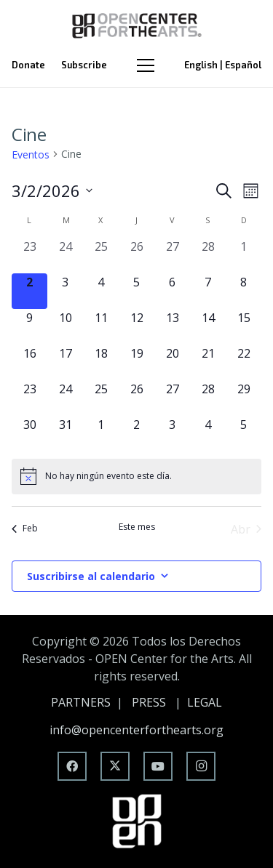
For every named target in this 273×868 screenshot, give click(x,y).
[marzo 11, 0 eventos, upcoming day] (101, 327)
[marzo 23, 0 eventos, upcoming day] (29, 398)
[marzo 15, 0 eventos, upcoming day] (244, 327)
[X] (115, 766)
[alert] (136, 476)
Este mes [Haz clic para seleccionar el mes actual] (137, 527)
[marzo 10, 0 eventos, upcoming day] (65, 327)
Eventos (31, 154)
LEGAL (205, 702)
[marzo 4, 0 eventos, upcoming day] (101, 291)
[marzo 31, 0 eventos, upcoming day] (65, 434)
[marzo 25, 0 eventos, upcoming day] (101, 398)
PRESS (149, 702)
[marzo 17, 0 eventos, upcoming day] (65, 362)
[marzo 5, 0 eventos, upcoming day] (136, 291)
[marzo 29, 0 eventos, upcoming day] (244, 398)
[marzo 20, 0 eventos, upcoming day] (172, 362)
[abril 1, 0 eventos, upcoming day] (101, 434)
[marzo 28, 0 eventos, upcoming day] (208, 398)
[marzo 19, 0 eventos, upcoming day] (136, 362)
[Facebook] (72, 766)
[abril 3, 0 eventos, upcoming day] (172, 434)
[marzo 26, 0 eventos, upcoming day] (136, 398)
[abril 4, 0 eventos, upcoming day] (208, 434)
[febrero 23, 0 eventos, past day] (29, 256)
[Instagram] (201, 766)
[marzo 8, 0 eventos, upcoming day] (244, 291)
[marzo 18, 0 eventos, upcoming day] (101, 362)
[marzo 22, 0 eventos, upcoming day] (244, 362)
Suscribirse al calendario (91, 576)
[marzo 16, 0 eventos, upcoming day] (29, 362)
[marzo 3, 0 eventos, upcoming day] (65, 291)
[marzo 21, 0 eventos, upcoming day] (208, 362)
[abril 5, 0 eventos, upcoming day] (244, 434)
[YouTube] (158, 766)
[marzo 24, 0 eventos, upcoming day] (65, 398)
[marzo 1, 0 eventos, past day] (244, 256)
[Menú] (146, 65)
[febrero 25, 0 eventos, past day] (101, 256)
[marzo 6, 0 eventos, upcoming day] (172, 291)
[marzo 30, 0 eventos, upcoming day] (29, 434)
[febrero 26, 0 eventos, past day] (136, 256)
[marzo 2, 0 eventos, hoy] (29, 291)
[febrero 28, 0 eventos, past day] (208, 256)
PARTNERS (81, 702)
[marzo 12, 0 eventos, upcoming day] (136, 327)
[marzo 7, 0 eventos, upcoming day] (208, 291)
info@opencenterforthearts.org (136, 730)
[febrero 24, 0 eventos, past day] (65, 256)
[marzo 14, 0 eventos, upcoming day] (208, 327)
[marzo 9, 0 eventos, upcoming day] (29, 327)
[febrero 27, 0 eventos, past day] (172, 256)
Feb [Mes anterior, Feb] (25, 528)
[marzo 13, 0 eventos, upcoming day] (172, 327)
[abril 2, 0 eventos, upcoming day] (136, 434)
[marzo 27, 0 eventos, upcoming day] (172, 398)
